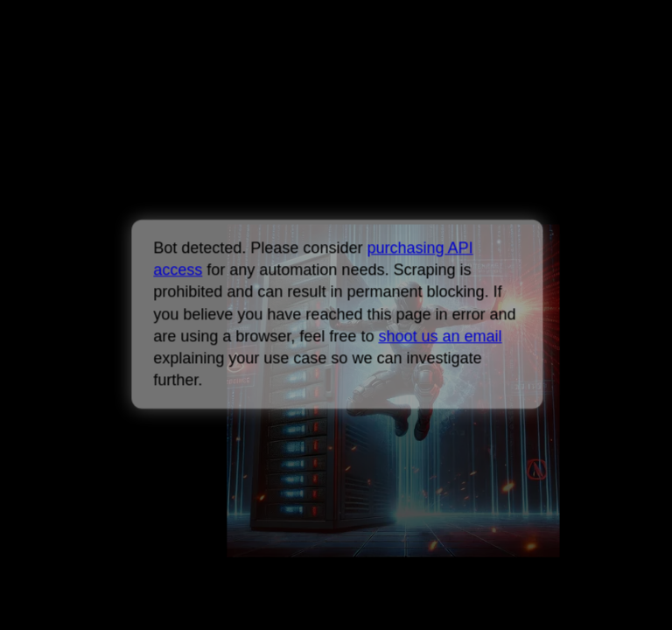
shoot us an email (440, 336)
